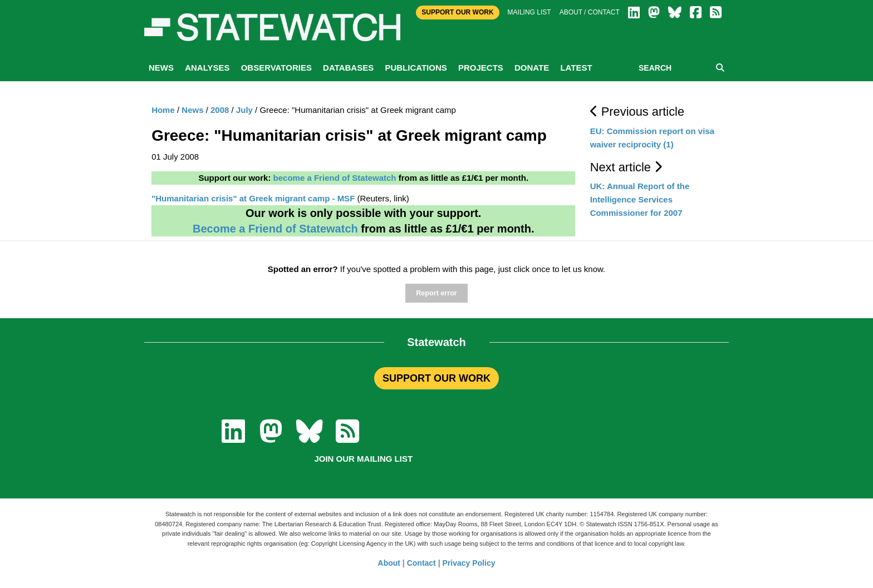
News (161, 68)
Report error (436, 293)
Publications (416, 68)
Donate (532, 68)
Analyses (207, 68)
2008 (220, 110)
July (244, 110)
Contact (421, 563)
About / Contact (590, 12)
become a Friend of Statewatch (335, 178)
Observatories (276, 68)
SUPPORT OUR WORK (436, 378)
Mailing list (529, 12)
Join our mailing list (363, 459)
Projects (481, 68)
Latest (576, 68)
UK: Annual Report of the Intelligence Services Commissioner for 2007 (640, 199)
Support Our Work (457, 12)
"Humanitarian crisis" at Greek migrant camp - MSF (253, 198)
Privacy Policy (469, 563)
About (389, 563)
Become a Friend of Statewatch (275, 229)
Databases (348, 68)
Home (163, 110)
